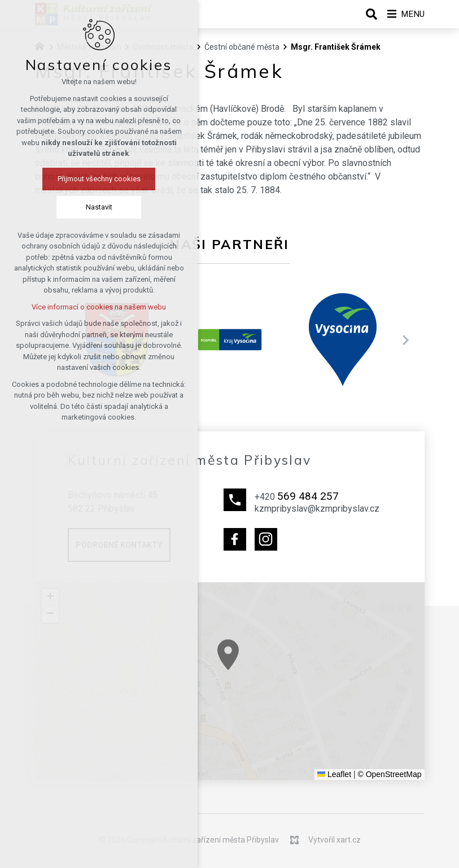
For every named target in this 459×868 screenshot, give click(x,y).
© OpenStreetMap (389, 774)
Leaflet (334, 774)
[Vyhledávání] (368, 14)
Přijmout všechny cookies (96, 179)
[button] (265, 675)
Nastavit (96, 208)
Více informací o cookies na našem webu (97, 307)
